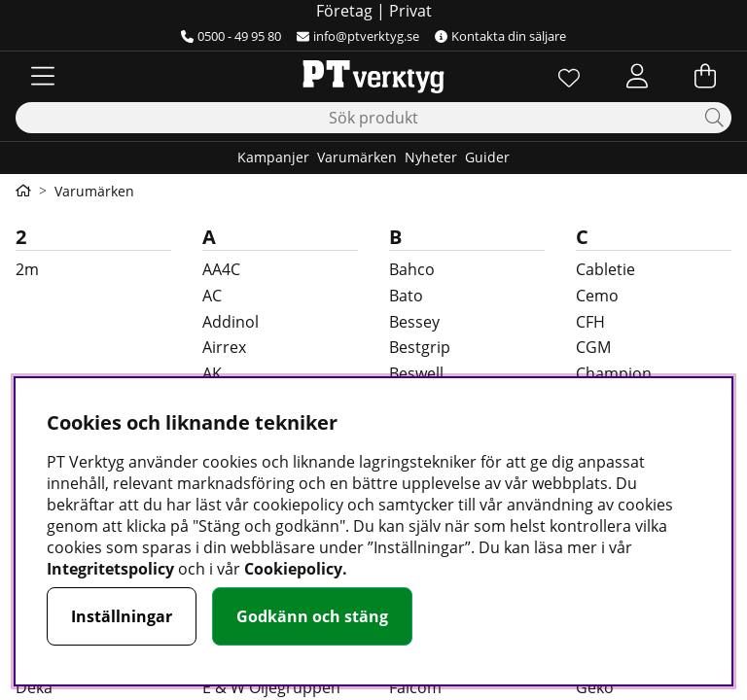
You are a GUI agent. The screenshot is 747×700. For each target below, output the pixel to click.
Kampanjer (273, 157)
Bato (406, 296)
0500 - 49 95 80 (231, 36)
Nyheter (431, 157)
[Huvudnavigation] (43, 76)
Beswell (416, 373)
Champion (614, 373)
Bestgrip (420, 347)
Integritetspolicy (110, 569)
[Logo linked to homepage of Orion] (373, 76)
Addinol (231, 322)
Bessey (414, 322)
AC (212, 296)
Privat (410, 11)
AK (212, 373)
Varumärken (357, 157)
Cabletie (605, 269)
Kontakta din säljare (500, 36)
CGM (593, 347)
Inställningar (122, 616)
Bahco (412, 269)
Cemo (597, 296)
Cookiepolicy (293, 569)
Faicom (415, 687)
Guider (487, 157)
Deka (34, 687)
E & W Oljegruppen (271, 687)
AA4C (221, 269)
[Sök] (373, 118)
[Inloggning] (637, 76)
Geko (595, 687)
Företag (344, 11)
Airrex (224, 347)
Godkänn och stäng (312, 616)
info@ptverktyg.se (358, 36)
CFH (590, 322)
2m (27, 269)
